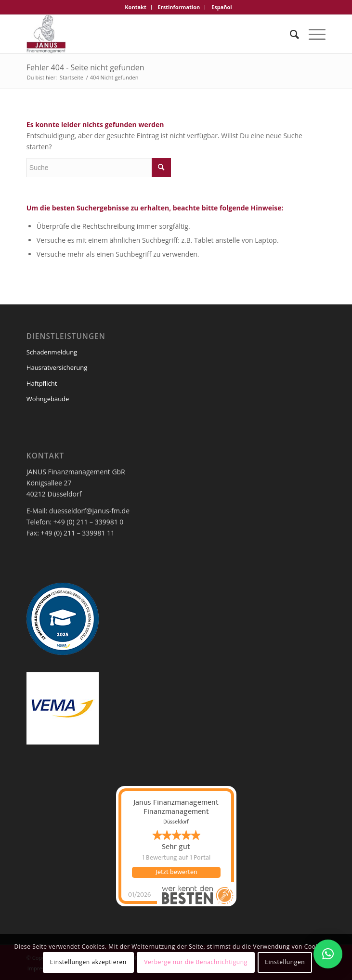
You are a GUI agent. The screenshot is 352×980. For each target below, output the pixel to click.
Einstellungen (285, 962)
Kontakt (135, 7)
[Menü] (312, 34)
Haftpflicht (42, 383)
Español (222, 7)
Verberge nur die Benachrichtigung (196, 962)
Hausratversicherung (57, 367)
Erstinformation (179, 7)
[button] (328, 954)
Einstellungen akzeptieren (88, 962)
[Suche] (290, 34)
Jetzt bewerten (176, 872)
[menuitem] (136, 7)
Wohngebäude (48, 399)
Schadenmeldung (52, 352)
